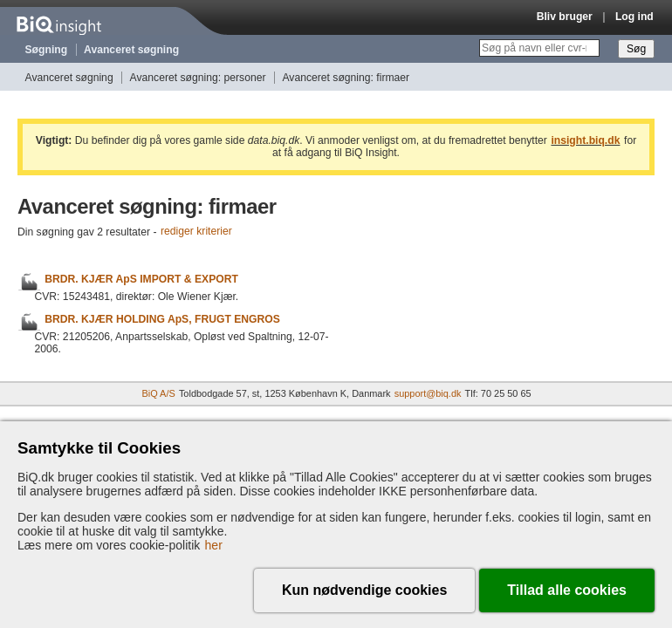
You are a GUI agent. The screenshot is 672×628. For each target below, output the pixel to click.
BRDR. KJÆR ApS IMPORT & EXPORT (141, 279)
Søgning (47, 50)
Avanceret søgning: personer (198, 78)
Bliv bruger (565, 17)
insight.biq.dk (585, 140)
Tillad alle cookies (567, 590)
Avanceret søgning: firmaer (346, 78)
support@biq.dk (428, 393)
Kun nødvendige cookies (364, 590)
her (214, 545)
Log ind (634, 17)
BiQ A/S (158, 393)
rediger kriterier (196, 232)
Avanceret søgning (131, 50)
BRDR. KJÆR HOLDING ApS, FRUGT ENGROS (162, 319)
